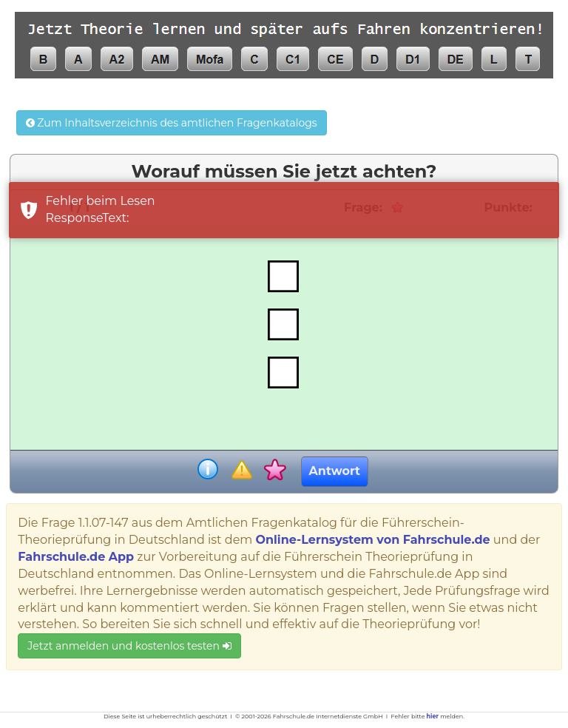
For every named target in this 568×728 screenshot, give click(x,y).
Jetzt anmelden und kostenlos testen (129, 646)
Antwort (335, 471)
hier (433, 716)
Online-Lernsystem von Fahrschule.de (372, 540)
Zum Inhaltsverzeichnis (172, 123)
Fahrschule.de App (76, 557)
